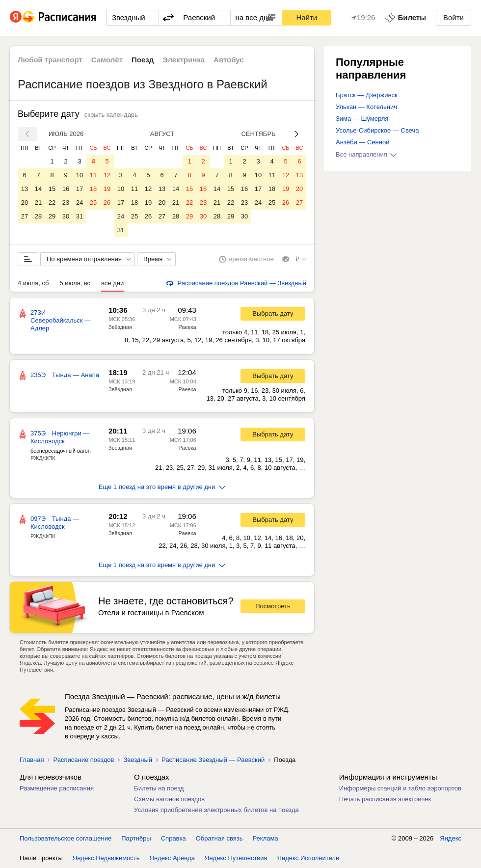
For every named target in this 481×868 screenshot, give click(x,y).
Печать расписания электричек (385, 799)
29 (52, 216)
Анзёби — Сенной (362, 142)
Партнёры (136, 838)
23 (66, 203)
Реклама (266, 838)
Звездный (138, 760)
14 (38, 189)
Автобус (229, 60)
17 (80, 189)
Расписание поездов (83, 760)
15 (52, 189)
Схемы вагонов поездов (169, 799)
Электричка (184, 60)
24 (80, 203)
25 (93, 203)
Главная (32, 760)
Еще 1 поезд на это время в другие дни (162, 487)
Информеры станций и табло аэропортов (400, 788)
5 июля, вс (75, 283)
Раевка (187, 327)
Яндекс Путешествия (236, 858)
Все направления (366, 154)
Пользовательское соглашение (66, 838)
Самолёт (107, 60)
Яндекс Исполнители (308, 858)
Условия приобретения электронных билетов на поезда (216, 810)
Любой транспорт (50, 60)
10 (80, 175)
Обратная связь (219, 838)
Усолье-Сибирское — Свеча (377, 130)
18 (93, 189)
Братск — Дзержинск (367, 95)
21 (38, 203)
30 (66, 216)
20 (25, 203)
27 (25, 216)
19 (107, 189)
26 (107, 203)
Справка (174, 838)
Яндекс (451, 838)
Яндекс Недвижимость (106, 858)
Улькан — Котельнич (366, 107)
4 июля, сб (33, 283)
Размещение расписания (57, 788)
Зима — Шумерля (362, 119)
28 (38, 216)
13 (25, 189)
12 (107, 175)
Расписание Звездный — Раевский (213, 760)
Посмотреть (273, 606)
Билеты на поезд (159, 788)
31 (80, 216)
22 (52, 203)
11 (93, 175)
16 (66, 189)
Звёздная (120, 327)
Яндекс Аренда (172, 858)
